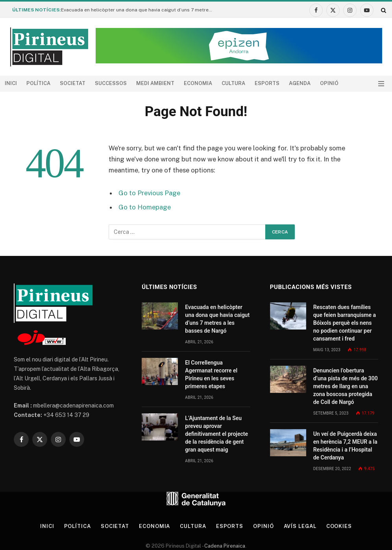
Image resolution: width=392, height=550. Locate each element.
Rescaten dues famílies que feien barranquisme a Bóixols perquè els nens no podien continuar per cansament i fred (345, 323)
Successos (111, 83)
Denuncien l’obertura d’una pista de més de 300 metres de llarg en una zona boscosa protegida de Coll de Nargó (346, 386)
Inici (11, 83)
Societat (73, 83)
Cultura (233, 83)
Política (38, 83)
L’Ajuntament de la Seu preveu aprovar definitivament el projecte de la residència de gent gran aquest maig (216, 434)
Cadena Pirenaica (224, 546)
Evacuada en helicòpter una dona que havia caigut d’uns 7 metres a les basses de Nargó (140, 10)
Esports (267, 83)
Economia (198, 83)
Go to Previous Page (149, 193)
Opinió (329, 83)
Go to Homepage (145, 207)
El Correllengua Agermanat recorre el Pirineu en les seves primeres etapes (211, 374)
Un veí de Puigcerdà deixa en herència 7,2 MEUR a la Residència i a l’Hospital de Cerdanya (345, 446)
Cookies (339, 526)
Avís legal (300, 526)
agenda (300, 83)
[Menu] (381, 84)
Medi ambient (155, 83)
